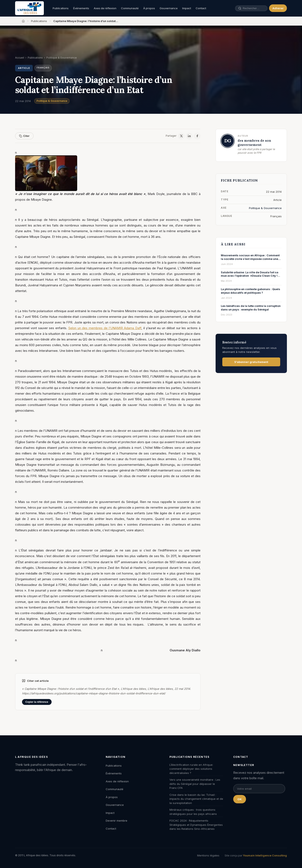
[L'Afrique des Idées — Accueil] (29, 8)
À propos (149, 8)
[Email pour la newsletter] (259, 789)
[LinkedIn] (189, 136)
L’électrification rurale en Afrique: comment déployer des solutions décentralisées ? (191, 769)
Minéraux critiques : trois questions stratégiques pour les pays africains (193, 812)
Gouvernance (169, 8)
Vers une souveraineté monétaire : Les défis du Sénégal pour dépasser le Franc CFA (195, 784)
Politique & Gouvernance (52, 101)
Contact (201, 8)
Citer (24, 136)
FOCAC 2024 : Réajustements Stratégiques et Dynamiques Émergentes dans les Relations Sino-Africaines (196, 825)
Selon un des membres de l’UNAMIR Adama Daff (105, 328)
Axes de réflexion (105, 8)
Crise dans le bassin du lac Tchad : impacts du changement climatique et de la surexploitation (196, 799)
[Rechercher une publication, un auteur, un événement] (249, 8)
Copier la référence (37, 702)
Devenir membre (117, 821)
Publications (61, 8)
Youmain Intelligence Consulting (265, 855)
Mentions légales (208, 855)
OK (240, 799)
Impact (187, 8)
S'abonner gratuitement (251, 362)
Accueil (20, 58)
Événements (81, 8)
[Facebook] (197, 136)
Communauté (130, 8)
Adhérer (278, 8)
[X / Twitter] (181, 136)
